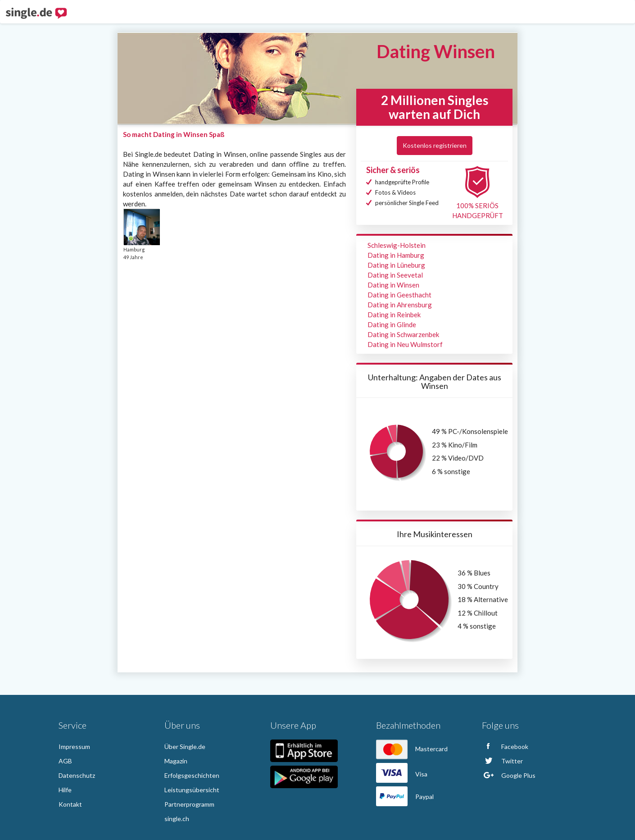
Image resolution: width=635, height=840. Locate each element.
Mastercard (412, 749)
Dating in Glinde (392, 324)
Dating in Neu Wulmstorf (405, 344)
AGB (65, 761)
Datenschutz (77, 775)
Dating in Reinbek (394, 315)
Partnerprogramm (189, 804)
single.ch (177, 819)
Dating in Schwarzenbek (403, 334)
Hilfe (65, 790)
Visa (402, 774)
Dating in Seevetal (395, 275)
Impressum (74, 746)
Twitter (502, 761)
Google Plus (509, 775)
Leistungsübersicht (192, 790)
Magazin (176, 761)
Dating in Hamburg (396, 255)
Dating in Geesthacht (399, 295)
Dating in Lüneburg (396, 265)
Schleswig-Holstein (397, 245)
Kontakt (70, 804)
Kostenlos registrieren (435, 145)
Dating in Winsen (393, 285)
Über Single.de (185, 746)
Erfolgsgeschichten (192, 775)
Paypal (405, 797)
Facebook (505, 746)
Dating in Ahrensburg (400, 305)
